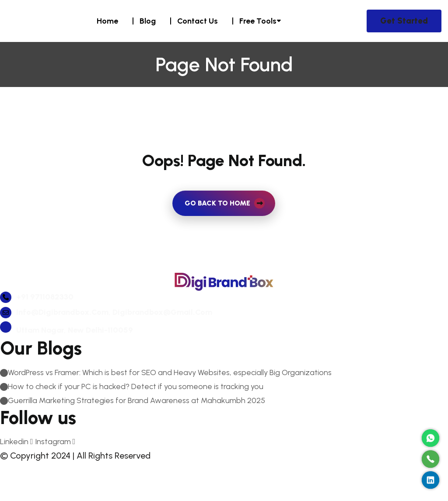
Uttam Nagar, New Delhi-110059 (66, 353)
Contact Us (198, 21)
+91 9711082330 (37, 320)
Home (107, 21)
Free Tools (258, 21)
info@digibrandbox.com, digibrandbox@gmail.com (106, 335)
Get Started (404, 21)
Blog (148, 21)
